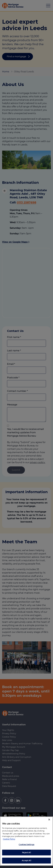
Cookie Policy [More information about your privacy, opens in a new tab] (9, 839)
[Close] (49, 820)
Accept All (26, 860)
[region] (26, 841)
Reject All (26, 852)
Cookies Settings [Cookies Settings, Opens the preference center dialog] (26, 844)
